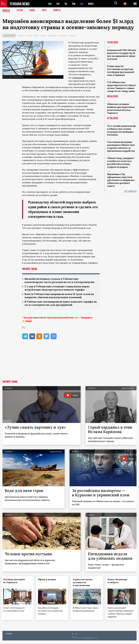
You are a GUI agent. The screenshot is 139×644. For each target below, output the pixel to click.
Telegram (86, 322)
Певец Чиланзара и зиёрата (118, 585)
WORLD (92, 4)
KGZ (58, 4)
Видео (33, 10)
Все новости (130, 192)
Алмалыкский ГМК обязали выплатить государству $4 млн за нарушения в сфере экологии (122, 54)
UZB (82, 4)
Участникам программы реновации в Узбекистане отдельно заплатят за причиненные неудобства (121, 146)
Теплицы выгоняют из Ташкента (15, 585)
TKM (74, 4)
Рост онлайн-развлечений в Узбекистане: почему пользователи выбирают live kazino (121, 130)
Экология (62, 36)
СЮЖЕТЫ (58, 10)
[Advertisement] (69, 366)
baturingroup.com (88, 641)
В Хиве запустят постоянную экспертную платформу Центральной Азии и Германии (121, 71)
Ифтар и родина (48, 584)
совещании (78, 78)
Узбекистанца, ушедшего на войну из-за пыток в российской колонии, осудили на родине (121, 163)
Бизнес (37, 36)
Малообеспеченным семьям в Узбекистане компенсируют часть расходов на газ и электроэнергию (53, 282)
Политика (72, 36)
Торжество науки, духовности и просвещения (84, 587)
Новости (6, 10)
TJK (66, 4)
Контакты (9, 637)
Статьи (20, 10)
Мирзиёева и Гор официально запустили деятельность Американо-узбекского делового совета (121, 180)
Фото (45, 10)
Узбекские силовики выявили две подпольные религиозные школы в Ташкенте (121, 108)
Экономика (52, 36)
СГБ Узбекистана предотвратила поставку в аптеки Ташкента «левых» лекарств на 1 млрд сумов (121, 87)
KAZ (50, 4)
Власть (30, 36)
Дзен (28, 325)
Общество (21, 36)
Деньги (44, 36)
